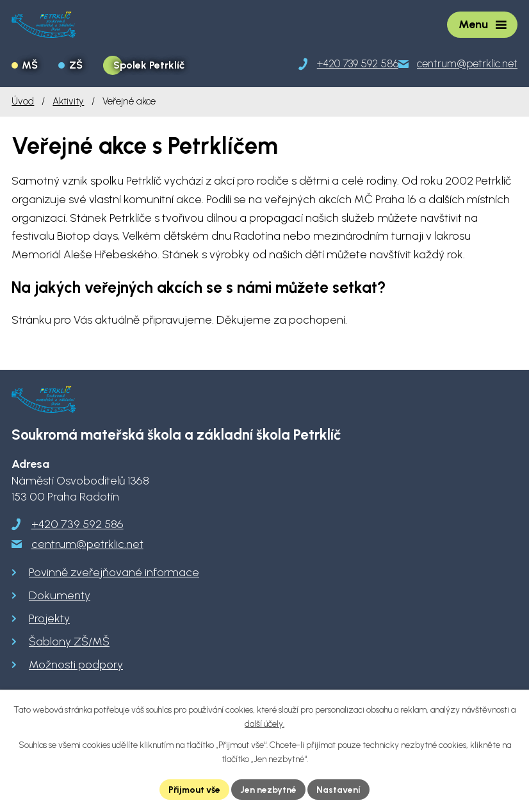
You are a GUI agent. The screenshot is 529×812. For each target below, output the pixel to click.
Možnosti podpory (76, 665)
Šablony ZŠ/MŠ (69, 642)
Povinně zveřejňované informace (114, 572)
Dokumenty (60, 595)
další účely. (264, 725)
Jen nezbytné (269, 789)
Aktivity (68, 101)
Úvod (23, 101)
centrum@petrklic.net (87, 544)
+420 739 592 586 (77, 524)
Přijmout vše (195, 789)
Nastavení (339, 789)
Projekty (49, 618)
